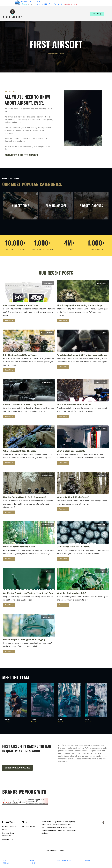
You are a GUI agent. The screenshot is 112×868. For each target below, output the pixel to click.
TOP (5, 860)
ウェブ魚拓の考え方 (65, 860)
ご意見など (34, 863)
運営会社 (6, 863)
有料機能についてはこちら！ (31, 1)
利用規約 (88, 860)
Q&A (32, 860)
